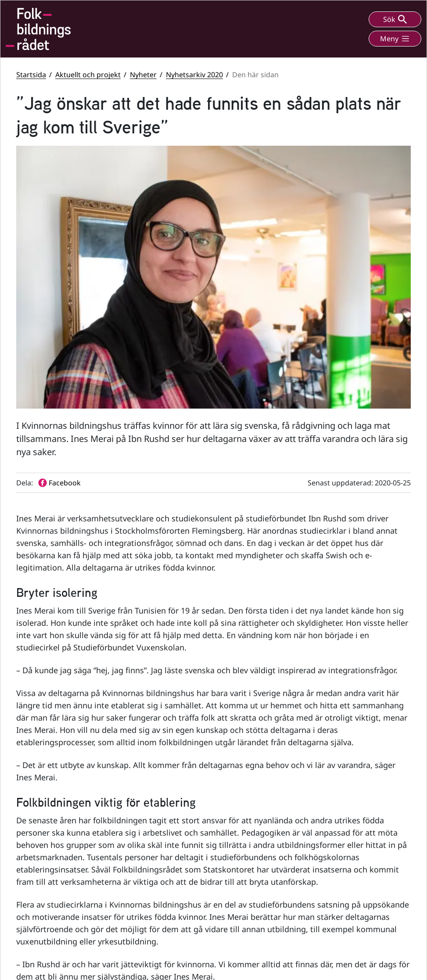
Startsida (31, 75)
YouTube (251, 843)
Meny (395, 39)
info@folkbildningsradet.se (158, 875)
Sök (395, 19)
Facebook (252, 823)
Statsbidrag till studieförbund (364, 835)
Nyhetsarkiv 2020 (194, 75)
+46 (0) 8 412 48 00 (157, 856)
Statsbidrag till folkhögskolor (362, 820)
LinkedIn (251, 864)
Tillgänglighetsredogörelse (360, 899)
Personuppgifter (344, 914)
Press (328, 928)
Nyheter (143, 75)
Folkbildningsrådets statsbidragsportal (349, 879)
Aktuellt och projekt (88, 75)
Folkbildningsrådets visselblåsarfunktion (350, 855)
